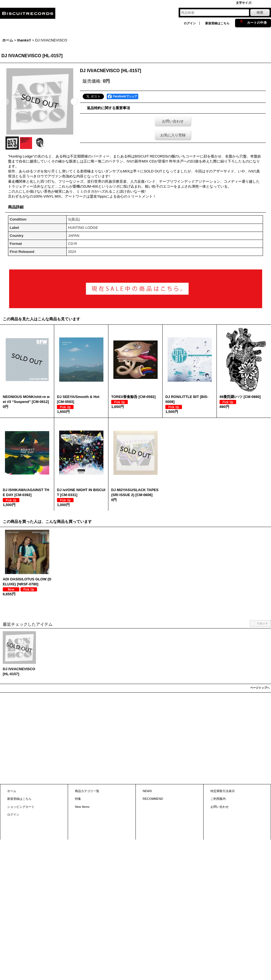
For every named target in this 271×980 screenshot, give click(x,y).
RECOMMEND (153, 799)
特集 (78, 799)
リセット (262, 623)
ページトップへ (260, 688)
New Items (82, 807)
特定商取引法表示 (223, 791)
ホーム (12, 791)
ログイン (190, 23)
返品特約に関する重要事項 (108, 108)
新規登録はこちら (217, 23)
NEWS (147, 791)
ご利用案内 (218, 799)
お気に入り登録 (173, 135)
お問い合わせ (173, 121)
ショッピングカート (21, 807)
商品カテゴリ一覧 (87, 791)
